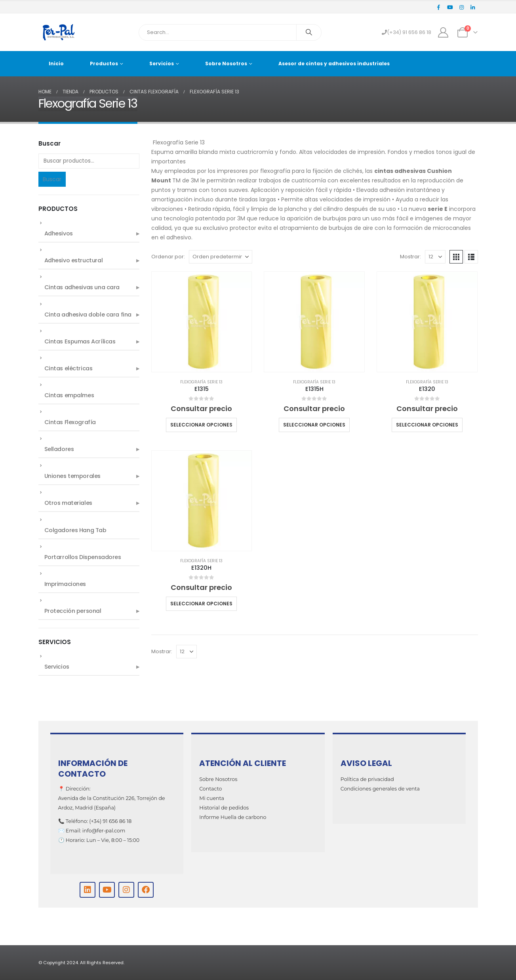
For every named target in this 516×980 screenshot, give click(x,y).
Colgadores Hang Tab (75, 530)
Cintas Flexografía (70, 422)
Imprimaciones (65, 584)
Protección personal (73, 611)
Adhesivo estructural (74, 260)
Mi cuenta (212, 798)
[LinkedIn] (473, 7)
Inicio (56, 64)
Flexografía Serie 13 (201, 382)
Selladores (59, 449)
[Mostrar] (435, 257)
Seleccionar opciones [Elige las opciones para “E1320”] (427, 425)
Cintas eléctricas (69, 368)
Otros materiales (68, 503)
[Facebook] (439, 7)
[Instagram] (461, 7)
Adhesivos (59, 233)
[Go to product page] (202, 322)
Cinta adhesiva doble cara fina (88, 315)
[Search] (309, 32)
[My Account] (443, 32)
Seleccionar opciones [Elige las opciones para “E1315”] (201, 425)
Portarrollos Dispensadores (83, 557)
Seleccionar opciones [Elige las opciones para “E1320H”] (201, 604)
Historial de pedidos (224, 808)
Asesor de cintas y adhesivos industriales (334, 64)
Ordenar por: (168, 257)
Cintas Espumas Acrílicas (80, 341)
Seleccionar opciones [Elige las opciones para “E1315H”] (314, 425)
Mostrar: (410, 257)
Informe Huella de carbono (233, 817)
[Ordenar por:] (221, 257)
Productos (104, 64)
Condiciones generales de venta (380, 789)
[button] (456, 257)
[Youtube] (450, 7)
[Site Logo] (58, 32)
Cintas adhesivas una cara (82, 287)
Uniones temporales (72, 476)
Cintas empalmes (69, 395)
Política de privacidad (367, 779)
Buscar (52, 179)
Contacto (210, 789)
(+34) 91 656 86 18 (407, 32)
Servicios (162, 64)
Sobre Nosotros (226, 64)
